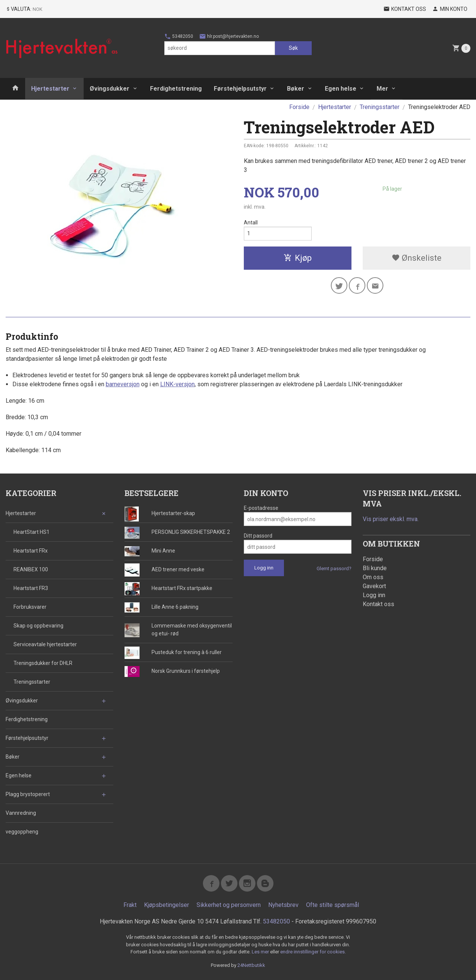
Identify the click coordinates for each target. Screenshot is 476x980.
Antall (251, 223)
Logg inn (374, 595)
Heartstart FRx (31, 551)
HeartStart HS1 (32, 532)
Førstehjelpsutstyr (240, 89)
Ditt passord (258, 536)
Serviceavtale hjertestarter (45, 644)
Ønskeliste (417, 258)
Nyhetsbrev (283, 905)
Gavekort (374, 586)
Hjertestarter (50, 89)
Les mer (261, 952)
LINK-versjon (177, 384)
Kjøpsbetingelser (167, 905)
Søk (293, 48)
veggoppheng (22, 832)
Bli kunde (375, 568)
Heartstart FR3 (31, 588)
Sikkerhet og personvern (229, 905)
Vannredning (21, 813)
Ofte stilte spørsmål (333, 905)
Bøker (296, 89)
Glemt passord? (334, 568)
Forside (299, 107)
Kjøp (298, 258)
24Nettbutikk (251, 965)
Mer (382, 89)
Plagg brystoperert (28, 794)
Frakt (130, 905)
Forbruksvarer (30, 607)
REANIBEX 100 (31, 569)
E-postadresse (261, 508)
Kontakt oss (378, 604)
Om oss (373, 577)
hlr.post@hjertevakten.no (229, 36)
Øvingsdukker (110, 89)
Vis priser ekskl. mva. (391, 519)
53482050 (179, 36)
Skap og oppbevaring (38, 626)
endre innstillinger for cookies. (313, 952)
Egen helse (341, 89)
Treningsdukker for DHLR (43, 663)
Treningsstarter (32, 682)
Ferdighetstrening (176, 89)
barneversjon (123, 384)
